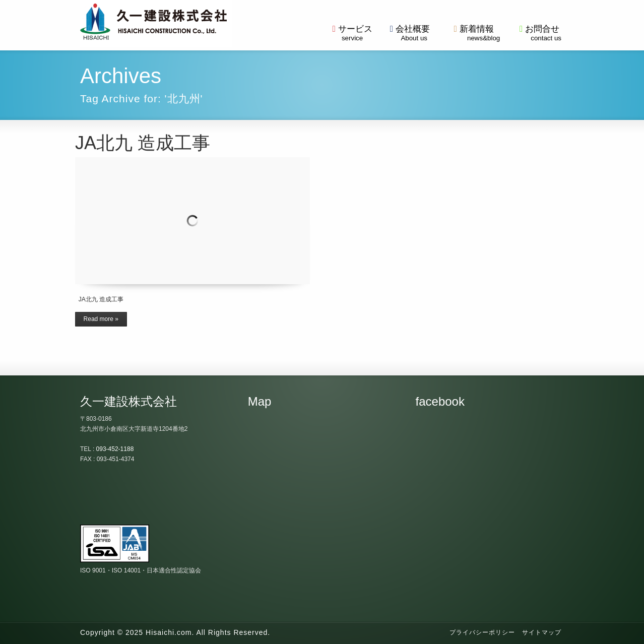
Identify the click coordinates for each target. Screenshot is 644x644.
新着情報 (474, 33)
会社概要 (410, 33)
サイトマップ (542, 632)
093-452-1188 (115, 449)
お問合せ (539, 33)
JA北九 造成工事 (143, 143)
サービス (352, 33)
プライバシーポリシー (482, 632)
